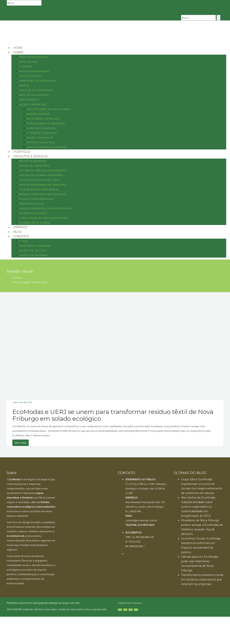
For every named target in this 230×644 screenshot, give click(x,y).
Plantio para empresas (37, 199)
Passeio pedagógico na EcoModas (45, 208)
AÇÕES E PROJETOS (33, 104)
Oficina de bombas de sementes (43, 185)
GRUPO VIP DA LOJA (33, 250)
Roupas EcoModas (33, 213)
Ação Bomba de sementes (46, 123)
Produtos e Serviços (31, 156)
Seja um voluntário (34, 95)
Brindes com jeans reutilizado (42, 194)
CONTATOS (21, 236)
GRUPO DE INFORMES (34, 255)
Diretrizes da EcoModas (38, 81)
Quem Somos (28, 62)
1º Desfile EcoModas (42, 133)
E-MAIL (24, 241)
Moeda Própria (38, 114)
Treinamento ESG (32, 204)
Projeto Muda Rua (41, 142)
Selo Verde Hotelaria (43, 119)
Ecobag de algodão (35, 223)
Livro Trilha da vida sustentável (44, 218)
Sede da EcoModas (33, 57)
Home (18, 278)
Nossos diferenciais (34, 71)
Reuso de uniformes (34, 166)
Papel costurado (40, 138)
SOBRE (19, 52)
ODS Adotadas (30, 76)
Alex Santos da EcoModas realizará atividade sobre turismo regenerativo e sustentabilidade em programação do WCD (198, 507)
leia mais (21, 443)
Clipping (25, 66)
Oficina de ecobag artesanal (41, 175)
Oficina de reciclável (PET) (39, 180)
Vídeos (24, 85)
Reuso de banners (33, 161)
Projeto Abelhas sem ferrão (49, 109)
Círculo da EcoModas (36, 90)
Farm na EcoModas (41, 128)
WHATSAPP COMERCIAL (35, 246)
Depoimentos (29, 100)
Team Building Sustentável (39, 189)
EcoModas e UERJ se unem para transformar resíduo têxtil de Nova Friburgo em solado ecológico (113, 415)
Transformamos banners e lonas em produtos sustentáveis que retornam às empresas (202, 580)
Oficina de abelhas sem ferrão (42, 170)
